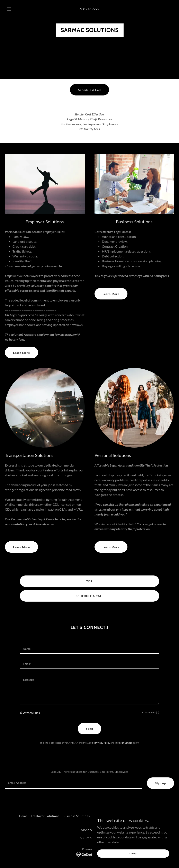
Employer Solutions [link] (45, 816)
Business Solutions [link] (76, 816)
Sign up (160, 783)
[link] (90, 31)
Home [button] (23, 816)
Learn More (21, 353)
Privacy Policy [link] (103, 743)
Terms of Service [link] (124, 743)
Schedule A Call (90, 90)
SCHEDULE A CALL (89, 596)
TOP (89, 581)
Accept (133, 853)
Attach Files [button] (32, 713)
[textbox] (89, 649)
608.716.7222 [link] (89, 9)
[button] (12, 9)
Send (89, 729)
